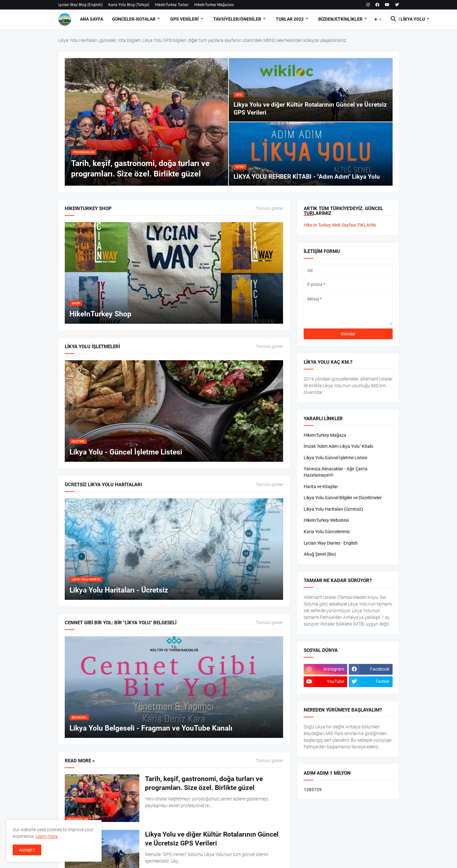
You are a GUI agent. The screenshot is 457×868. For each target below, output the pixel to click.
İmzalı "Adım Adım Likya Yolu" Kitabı (338, 446)
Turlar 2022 (290, 19)
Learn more (47, 836)
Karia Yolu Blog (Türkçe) (129, 5)
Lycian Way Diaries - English (331, 543)
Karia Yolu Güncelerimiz (327, 532)
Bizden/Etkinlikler (340, 19)
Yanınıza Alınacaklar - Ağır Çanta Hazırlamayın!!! (336, 472)
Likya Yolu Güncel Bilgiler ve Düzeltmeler (343, 498)
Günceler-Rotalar (134, 19)
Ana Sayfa (92, 19)
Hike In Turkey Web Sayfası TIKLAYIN (340, 225)
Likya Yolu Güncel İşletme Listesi (335, 458)
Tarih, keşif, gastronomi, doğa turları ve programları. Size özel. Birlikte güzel (204, 783)
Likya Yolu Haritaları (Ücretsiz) (333, 509)
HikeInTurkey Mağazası (214, 5)
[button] (378, 19)
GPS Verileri (184, 19)
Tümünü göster (269, 209)
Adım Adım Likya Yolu (401, 19)
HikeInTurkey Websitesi (326, 520)
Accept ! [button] (27, 850)
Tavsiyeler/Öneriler (237, 19)
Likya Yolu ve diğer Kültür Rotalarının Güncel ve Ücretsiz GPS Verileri (212, 839)
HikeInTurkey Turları (172, 5)
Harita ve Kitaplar (321, 487)
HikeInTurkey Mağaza (325, 435)
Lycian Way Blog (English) (80, 5)
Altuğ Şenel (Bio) (320, 554)
